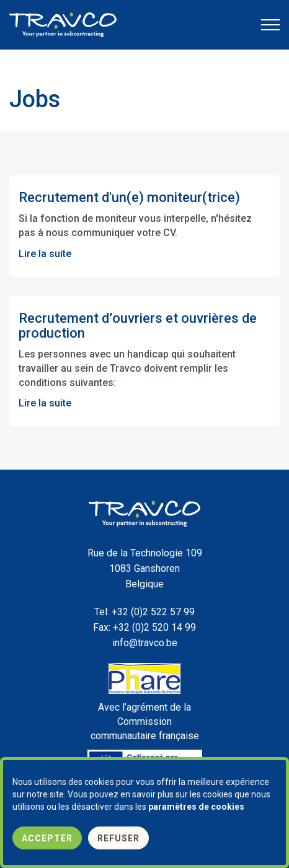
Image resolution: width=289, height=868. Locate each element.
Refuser (118, 838)
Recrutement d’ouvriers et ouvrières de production (138, 326)
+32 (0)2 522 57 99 (144, 612)
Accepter (47, 838)
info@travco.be (145, 643)
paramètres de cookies (196, 807)
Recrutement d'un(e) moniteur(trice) (129, 197)
